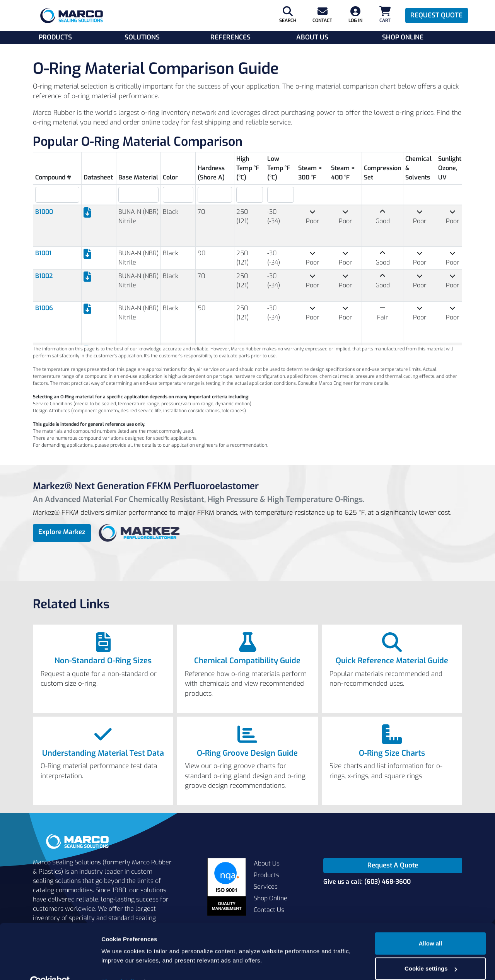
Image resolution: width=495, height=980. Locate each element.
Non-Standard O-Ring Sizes (103, 661)
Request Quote (436, 15)
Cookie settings (431, 952)
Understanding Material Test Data (103, 753)
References (230, 37)
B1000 (44, 212)
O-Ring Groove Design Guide (247, 753)
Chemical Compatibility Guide (247, 661)
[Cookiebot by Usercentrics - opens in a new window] (50, 965)
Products (55, 37)
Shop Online (403, 37)
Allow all (431, 926)
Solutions (142, 37)
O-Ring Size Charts (392, 753)
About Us (312, 37)
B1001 (43, 253)
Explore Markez (62, 532)
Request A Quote (393, 865)
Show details (119, 965)
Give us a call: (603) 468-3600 (367, 882)
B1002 (44, 276)
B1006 (44, 308)
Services (266, 887)
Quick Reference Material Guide (392, 661)
